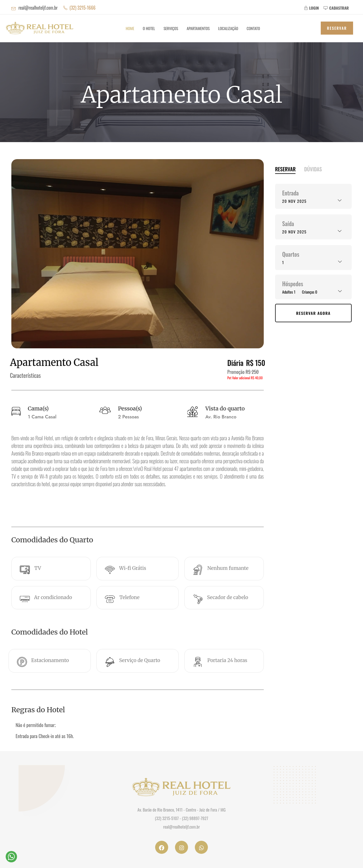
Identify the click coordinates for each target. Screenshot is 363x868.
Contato (253, 28)
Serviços (171, 28)
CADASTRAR (336, 8)
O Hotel (149, 28)
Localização (228, 28)
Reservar (337, 28)
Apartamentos (198, 28)
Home (130, 28)
